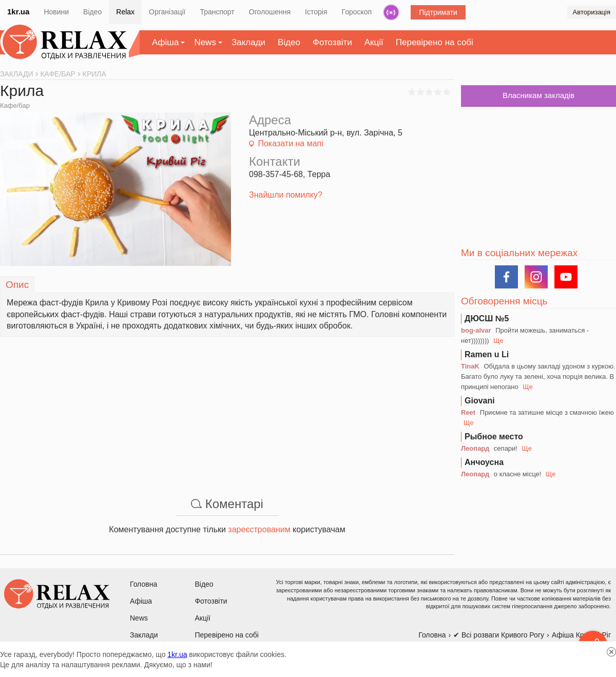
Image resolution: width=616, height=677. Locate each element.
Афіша (165, 42)
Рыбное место (494, 437)
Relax (125, 12)
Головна (143, 584)
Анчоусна (484, 462)
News (205, 42)
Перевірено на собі (435, 42)
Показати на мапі (290, 143)
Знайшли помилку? (286, 195)
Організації (167, 12)
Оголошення (270, 12)
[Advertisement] (227, 409)
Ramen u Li (487, 354)
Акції (374, 42)
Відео (92, 12)
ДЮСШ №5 (487, 318)
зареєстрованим (259, 529)
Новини (56, 12)
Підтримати (438, 12)
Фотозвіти (332, 42)
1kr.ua (18, 12)
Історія (316, 12)
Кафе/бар (15, 105)
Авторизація (592, 12)
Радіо (391, 12)
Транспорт (217, 12)
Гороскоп (357, 12)
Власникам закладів (538, 95)
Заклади (248, 42)
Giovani (480, 401)
